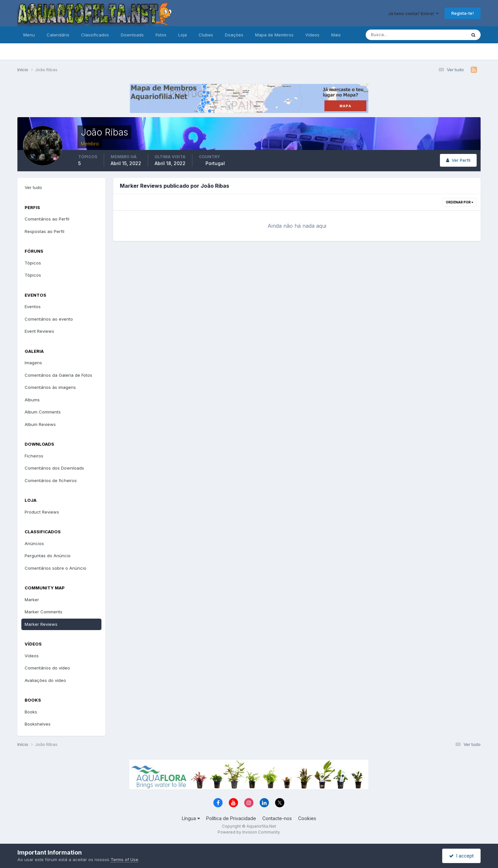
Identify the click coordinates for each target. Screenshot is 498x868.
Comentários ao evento (49, 319)
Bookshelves (38, 724)
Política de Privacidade (231, 818)
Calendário (58, 35)
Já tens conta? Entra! (413, 13)
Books (31, 712)
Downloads (132, 35)
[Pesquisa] (395, 35)
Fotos (161, 35)
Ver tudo (33, 187)
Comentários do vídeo (47, 668)
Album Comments (43, 412)
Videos (32, 656)
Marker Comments (43, 612)
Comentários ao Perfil (47, 219)
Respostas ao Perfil (44, 231)
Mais (336, 35)
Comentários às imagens (50, 387)
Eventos (33, 307)
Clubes (206, 35)
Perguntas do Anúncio (48, 556)
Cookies (307, 818)
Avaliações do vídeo (45, 680)
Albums (32, 400)
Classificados (95, 35)
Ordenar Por (460, 202)
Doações (234, 35)
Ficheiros (34, 456)
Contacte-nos (277, 818)
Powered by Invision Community (249, 832)
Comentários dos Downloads (54, 468)
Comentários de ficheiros (51, 480)
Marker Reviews (41, 624)
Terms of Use (124, 859)
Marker (32, 600)
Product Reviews (42, 512)
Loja (183, 35)
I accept (461, 856)
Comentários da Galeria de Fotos (58, 375)
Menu (29, 35)
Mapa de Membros (274, 35)
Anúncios (34, 543)
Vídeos (312, 35)
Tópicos (33, 263)
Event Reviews (39, 331)
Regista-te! (463, 13)
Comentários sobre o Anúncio (55, 568)
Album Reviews (40, 424)
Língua (191, 818)
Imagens (33, 363)
